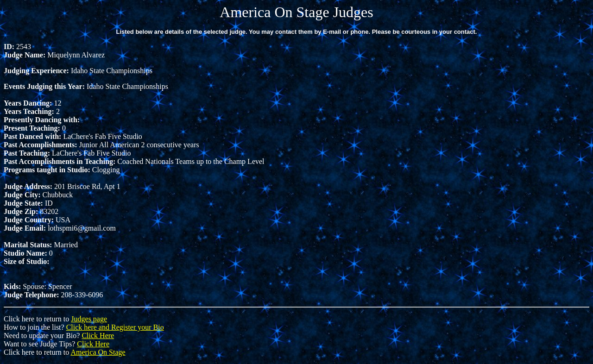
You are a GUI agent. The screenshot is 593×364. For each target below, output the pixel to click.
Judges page (89, 319)
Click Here (98, 336)
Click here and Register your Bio (115, 327)
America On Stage (98, 352)
